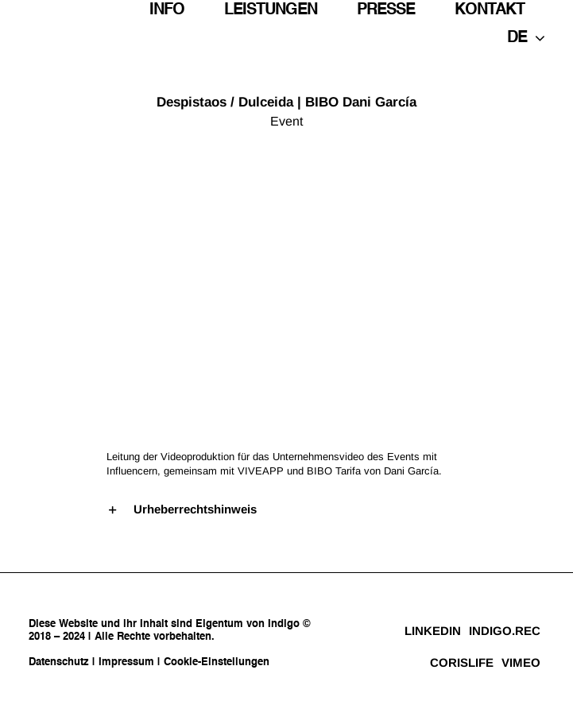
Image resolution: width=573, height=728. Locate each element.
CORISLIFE (462, 662)
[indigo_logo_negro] (60, 23)
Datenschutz (59, 662)
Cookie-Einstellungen (217, 662)
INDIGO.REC (505, 631)
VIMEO (521, 662)
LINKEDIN (433, 631)
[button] (287, 509)
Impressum (126, 662)
